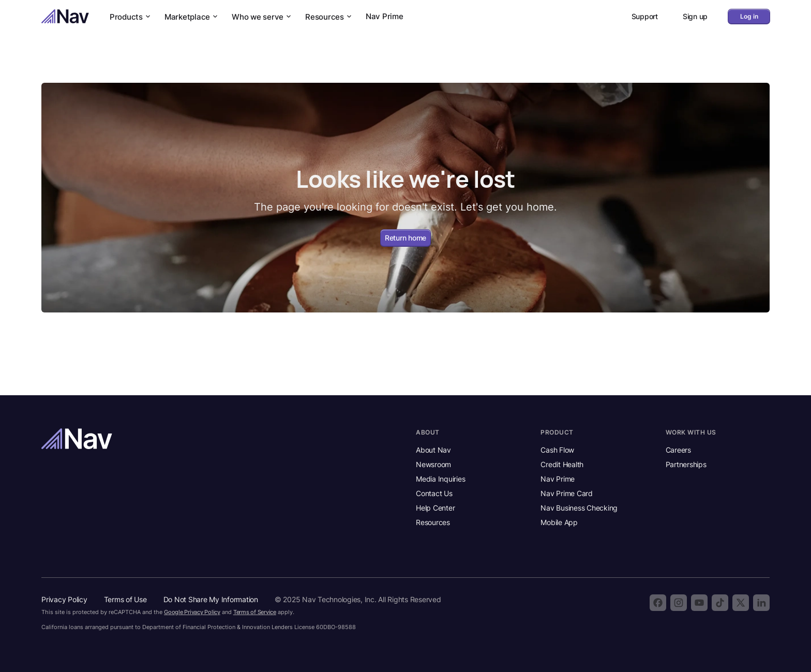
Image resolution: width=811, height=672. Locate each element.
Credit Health (562, 464)
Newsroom (433, 464)
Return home (405, 238)
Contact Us (434, 493)
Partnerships (686, 464)
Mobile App (559, 522)
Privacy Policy (64, 599)
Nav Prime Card (567, 493)
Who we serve (262, 17)
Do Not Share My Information (211, 599)
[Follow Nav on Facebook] (658, 603)
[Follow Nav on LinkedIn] (761, 603)
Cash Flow (557, 450)
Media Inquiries (440, 479)
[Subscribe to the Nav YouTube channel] (699, 603)
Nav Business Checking (579, 508)
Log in (749, 16)
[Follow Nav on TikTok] (720, 603)
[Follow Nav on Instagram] (679, 603)
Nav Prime (385, 16)
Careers (678, 450)
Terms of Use (125, 599)
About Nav (433, 450)
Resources (329, 17)
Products (131, 17)
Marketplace (192, 17)
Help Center (435, 508)
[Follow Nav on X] (741, 603)
